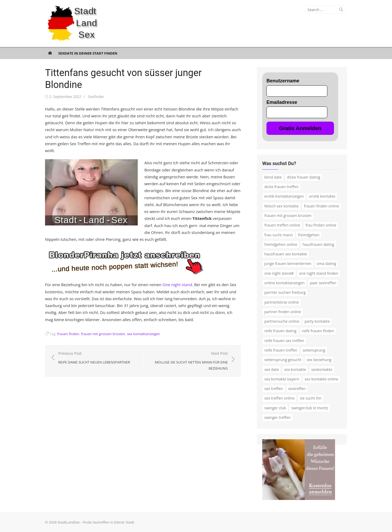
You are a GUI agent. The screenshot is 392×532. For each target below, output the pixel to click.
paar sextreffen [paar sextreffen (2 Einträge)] (323, 283)
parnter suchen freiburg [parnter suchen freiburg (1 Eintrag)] (285, 292)
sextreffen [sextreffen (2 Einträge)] (297, 389)
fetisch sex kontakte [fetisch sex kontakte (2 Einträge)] (282, 206)
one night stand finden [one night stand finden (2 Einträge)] (319, 273)
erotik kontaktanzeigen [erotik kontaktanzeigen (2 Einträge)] (284, 196)
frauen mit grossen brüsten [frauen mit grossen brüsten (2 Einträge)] (288, 216)
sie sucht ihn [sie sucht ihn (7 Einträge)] (311, 398)
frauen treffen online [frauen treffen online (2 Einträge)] (282, 225)
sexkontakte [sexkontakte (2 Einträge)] (322, 369)
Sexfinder (96, 97)
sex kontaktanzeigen (143, 334)
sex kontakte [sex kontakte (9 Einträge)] (295, 369)
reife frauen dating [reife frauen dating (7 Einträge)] (280, 331)
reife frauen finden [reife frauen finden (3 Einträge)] (318, 331)
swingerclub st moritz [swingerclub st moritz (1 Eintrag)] (310, 408)
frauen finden (68, 334)
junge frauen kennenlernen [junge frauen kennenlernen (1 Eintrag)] (288, 263)
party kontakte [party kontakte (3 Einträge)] (317, 321)
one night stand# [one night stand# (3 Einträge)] (279, 273)
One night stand (177, 285)
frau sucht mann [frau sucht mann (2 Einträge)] (279, 235)
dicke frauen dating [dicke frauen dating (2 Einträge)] (304, 177)
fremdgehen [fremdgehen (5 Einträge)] (309, 235)
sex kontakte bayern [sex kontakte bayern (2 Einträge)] (282, 379)
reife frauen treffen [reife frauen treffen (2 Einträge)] (281, 350)
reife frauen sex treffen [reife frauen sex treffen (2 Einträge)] (284, 341)
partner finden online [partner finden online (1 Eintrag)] (283, 312)
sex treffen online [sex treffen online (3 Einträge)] (279, 398)
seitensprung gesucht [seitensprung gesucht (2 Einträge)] (283, 360)
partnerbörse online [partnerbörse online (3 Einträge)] (282, 302)
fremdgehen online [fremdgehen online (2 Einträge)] (281, 244)
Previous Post (94, 358)
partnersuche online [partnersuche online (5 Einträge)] (282, 321)
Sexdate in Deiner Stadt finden (88, 53)
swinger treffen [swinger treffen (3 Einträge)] (277, 417)
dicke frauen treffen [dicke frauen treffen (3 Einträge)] (281, 187)
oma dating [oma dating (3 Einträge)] (327, 263)
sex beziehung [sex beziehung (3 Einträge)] (319, 360)
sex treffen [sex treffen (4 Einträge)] (274, 389)
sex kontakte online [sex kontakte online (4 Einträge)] (321, 379)
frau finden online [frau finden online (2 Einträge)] (321, 225)
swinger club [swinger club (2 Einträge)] (275, 408)
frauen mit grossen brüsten (103, 334)
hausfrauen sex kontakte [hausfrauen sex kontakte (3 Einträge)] (286, 254)
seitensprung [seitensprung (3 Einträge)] (314, 350)
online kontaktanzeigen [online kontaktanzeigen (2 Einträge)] (284, 283)
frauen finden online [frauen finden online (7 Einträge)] (321, 206)
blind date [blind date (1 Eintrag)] (273, 177)
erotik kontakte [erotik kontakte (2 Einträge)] (322, 196)
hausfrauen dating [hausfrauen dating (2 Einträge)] (318, 244)
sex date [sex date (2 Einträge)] (272, 369)
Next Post (188, 361)
